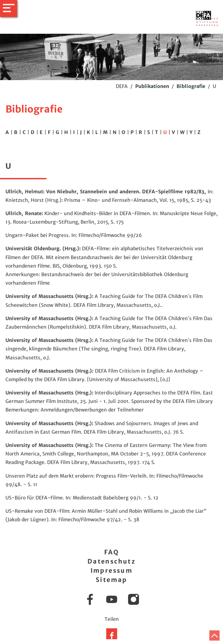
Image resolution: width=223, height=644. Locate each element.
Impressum (112, 571)
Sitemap (111, 580)
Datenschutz (111, 561)
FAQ (111, 552)
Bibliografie (191, 86)
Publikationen (152, 86)
